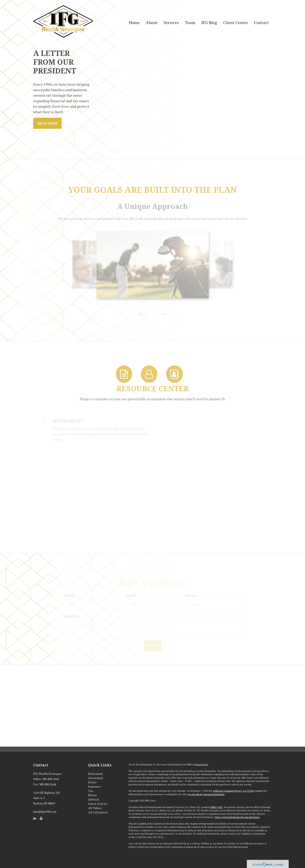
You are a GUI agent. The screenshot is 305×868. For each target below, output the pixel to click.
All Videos (95, 808)
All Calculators (98, 812)
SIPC (220, 807)
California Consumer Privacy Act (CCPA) (234, 791)
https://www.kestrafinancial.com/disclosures (237, 817)
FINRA (213, 807)
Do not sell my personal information (206, 794)
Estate (92, 782)
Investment (96, 778)
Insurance (94, 786)
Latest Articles (98, 804)
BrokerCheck (201, 765)
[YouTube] (41, 818)
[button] (152, 23)
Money (93, 795)
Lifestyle (94, 799)
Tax (90, 791)
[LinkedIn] (35, 818)
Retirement (95, 774)
